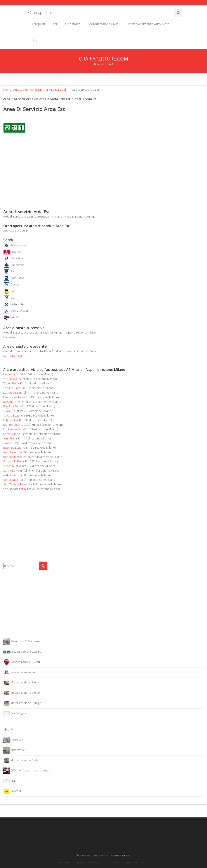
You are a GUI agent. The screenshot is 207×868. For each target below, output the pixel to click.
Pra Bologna (15, 714)
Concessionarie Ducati (22, 662)
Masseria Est (11, 374)
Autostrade (73, 24)
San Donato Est (13, 489)
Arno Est (9, 438)
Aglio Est (9, 452)
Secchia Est (11, 466)
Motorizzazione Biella (21, 683)
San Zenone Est (14, 484)
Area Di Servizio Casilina (22, 652)
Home (7, 90)
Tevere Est (10, 415)
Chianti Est (10, 443)
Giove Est (9, 411)
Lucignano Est (12, 429)
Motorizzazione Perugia (22, 703)
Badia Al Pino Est (14, 434)
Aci (55, 24)
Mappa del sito (99, 862)
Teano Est (10, 383)
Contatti (80, 862)
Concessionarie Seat (20, 673)
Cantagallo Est (12, 461)
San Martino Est (13, 356)
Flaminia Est (11, 406)
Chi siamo (64, 862)
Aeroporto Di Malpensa (22, 642)
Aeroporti (38, 24)
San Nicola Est (12, 379)
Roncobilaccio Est (15, 457)
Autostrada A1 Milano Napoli (48, 90)
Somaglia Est (11, 337)
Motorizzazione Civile (103, 24)
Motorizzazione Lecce (22, 693)
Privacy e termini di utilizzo (131, 862)
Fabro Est (9, 420)
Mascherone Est (14, 402)
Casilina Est (10, 388)
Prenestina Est (13, 397)
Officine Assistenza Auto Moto (148, 24)
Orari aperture (41, 12)
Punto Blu (13, 791)
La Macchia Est (13, 393)
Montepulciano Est (15, 425)
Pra (35, 41)
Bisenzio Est (11, 448)
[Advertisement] (103, 174)
